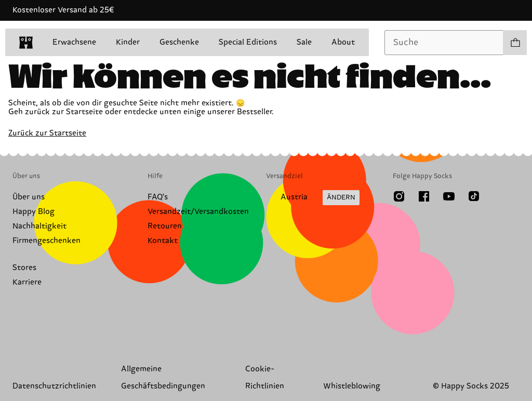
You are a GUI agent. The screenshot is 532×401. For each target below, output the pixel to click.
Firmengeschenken (46, 241)
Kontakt (163, 241)
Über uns (29, 197)
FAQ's (158, 197)
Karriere (27, 282)
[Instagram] (399, 196)
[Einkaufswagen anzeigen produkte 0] (515, 43)
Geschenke (179, 42)
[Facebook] (424, 196)
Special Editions (248, 42)
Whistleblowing (352, 386)
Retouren (165, 226)
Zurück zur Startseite (47, 133)
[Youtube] (449, 196)
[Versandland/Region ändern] (313, 198)
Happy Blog (34, 212)
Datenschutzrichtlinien (54, 386)
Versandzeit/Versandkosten (198, 212)
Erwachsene (74, 42)
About (343, 42)
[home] (26, 43)
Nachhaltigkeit (39, 226)
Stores (24, 268)
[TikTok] (474, 196)
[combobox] (444, 43)
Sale (304, 42)
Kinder (128, 42)
